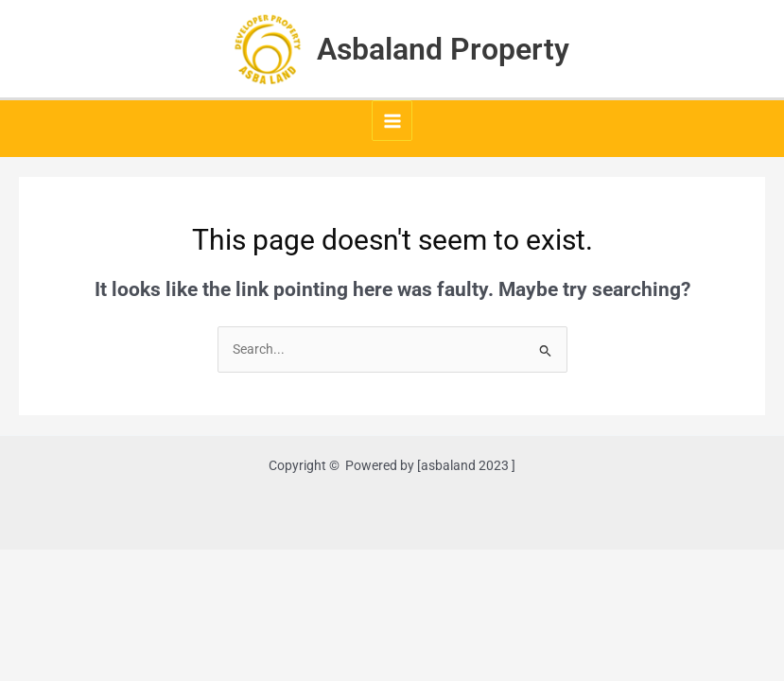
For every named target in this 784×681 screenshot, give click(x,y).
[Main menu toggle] (392, 121)
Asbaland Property (443, 49)
